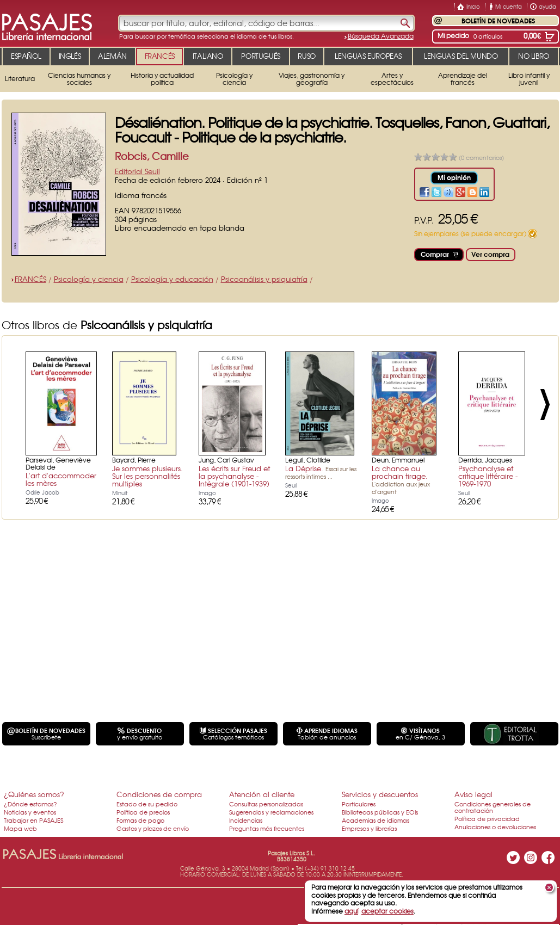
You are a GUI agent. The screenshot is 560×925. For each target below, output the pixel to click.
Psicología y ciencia (89, 279)
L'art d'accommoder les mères (61, 479)
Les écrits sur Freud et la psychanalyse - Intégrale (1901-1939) (234, 476)
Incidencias (246, 820)
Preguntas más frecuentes (267, 828)
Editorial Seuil (137, 171)
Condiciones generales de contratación (493, 807)
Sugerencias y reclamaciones (271, 812)
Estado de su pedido (147, 804)
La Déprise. (321, 472)
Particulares (359, 804)
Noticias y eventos (30, 812)
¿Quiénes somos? (34, 794)
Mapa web (20, 828)
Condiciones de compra (159, 794)
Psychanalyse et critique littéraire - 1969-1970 (488, 476)
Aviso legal (473, 794)
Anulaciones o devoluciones (495, 827)
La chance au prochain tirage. (401, 479)
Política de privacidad (487, 818)
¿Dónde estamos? (30, 804)
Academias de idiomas (376, 820)
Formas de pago (140, 820)
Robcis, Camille (152, 156)
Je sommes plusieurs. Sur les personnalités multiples (147, 476)
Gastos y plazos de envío (153, 828)
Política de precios (143, 812)
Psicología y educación (172, 279)
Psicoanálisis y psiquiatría (264, 279)
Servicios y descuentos (380, 794)
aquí (351, 911)
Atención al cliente (262, 794)
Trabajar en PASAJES (33, 820)
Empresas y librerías (369, 828)
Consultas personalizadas (266, 804)
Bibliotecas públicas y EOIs (380, 812)
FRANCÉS (30, 279)
